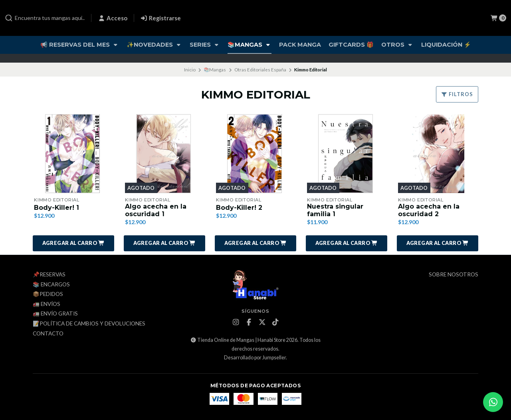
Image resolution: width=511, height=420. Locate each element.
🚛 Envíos (47, 304)
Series (205, 45)
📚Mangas (250, 45)
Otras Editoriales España (260, 70)
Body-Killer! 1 (57, 208)
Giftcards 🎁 (351, 45)
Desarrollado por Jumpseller (255, 358)
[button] (73, 243)
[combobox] (45, 18)
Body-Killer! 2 (239, 208)
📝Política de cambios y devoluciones (89, 324)
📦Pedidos (48, 294)
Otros (397, 45)
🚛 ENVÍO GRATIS (55, 314)
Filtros (457, 94)
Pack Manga (300, 45)
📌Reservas (49, 275)
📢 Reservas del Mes (80, 45)
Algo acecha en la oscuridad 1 (156, 210)
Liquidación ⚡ (446, 45)
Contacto (48, 334)
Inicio (190, 70)
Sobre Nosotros (454, 275)
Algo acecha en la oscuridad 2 (429, 210)
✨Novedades (154, 45)
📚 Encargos (51, 285)
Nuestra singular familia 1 (335, 210)
